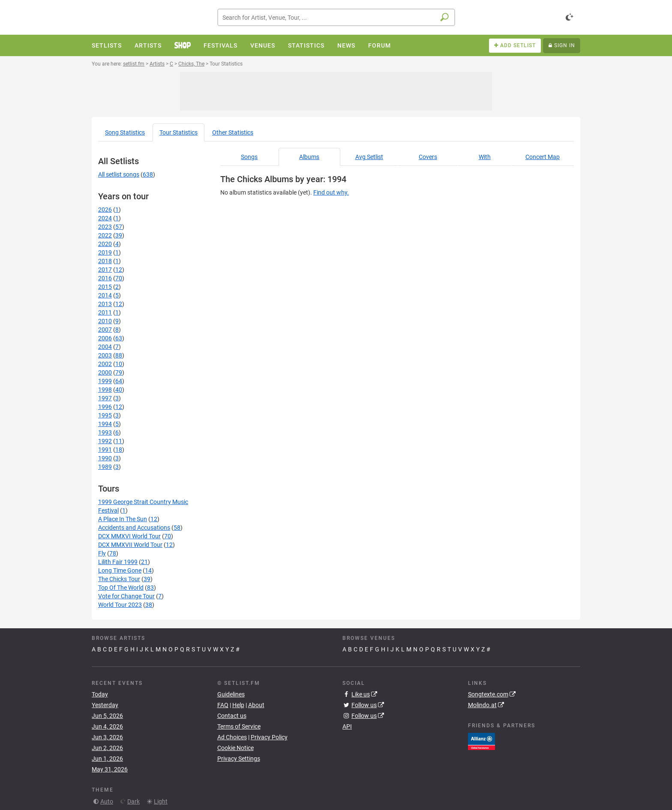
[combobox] (336, 17)
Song (125, 132)
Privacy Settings (239, 759)
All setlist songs (119, 174)
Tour (178, 132)
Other (233, 132)
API (347, 726)
